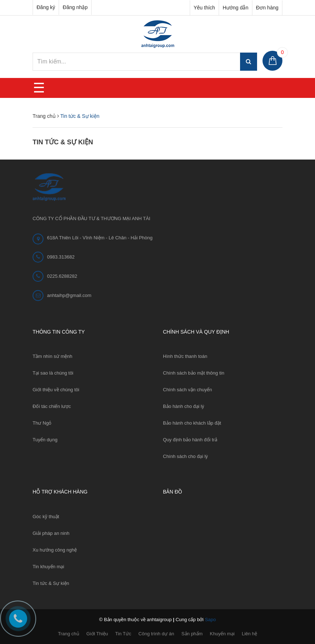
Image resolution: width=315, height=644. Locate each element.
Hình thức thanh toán (185, 356)
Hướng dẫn (236, 8)
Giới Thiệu (97, 634)
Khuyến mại (222, 634)
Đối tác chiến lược (52, 406)
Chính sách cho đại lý (185, 456)
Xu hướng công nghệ (55, 550)
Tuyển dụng (45, 440)
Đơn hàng (267, 8)
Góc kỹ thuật (46, 517)
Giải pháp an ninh (51, 533)
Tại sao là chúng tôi (53, 373)
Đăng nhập (75, 7)
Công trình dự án (156, 634)
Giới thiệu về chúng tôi (56, 390)
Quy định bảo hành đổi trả (190, 440)
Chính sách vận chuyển (187, 390)
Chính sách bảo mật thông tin (194, 373)
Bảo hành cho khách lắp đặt (192, 423)
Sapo (210, 620)
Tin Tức (123, 634)
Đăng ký (46, 7)
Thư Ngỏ (42, 423)
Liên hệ (249, 634)
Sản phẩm (192, 634)
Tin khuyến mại (48, 567)
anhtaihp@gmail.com (69, 295)
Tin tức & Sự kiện (63, 142)
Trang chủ (69, 634)
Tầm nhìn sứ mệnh (52, 356)
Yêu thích (204, 8)
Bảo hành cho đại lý (184, 406)
